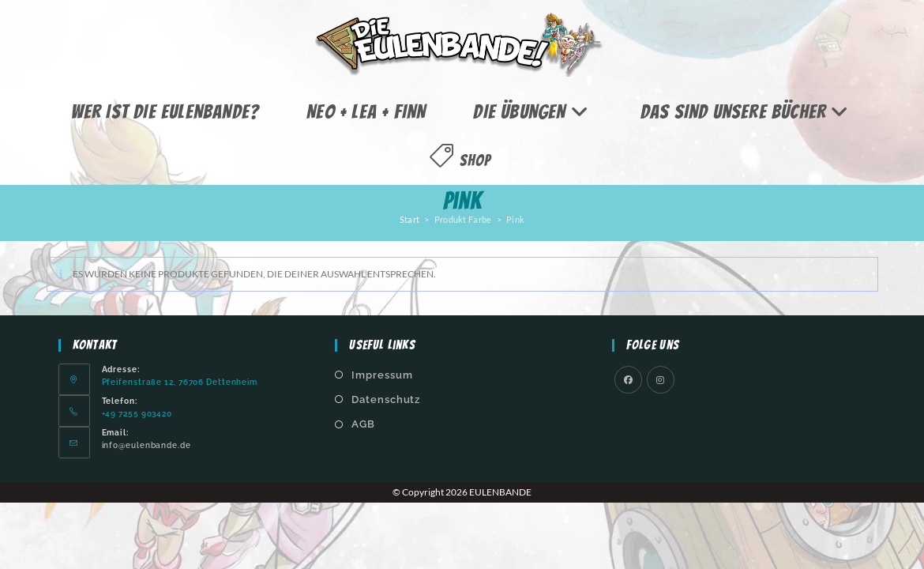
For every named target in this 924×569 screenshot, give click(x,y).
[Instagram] (661, 380)
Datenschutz (386, 399)
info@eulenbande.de (146, 445)
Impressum (382, 375)
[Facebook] (628, 380)
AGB (363, 424)
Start (410, 219)
